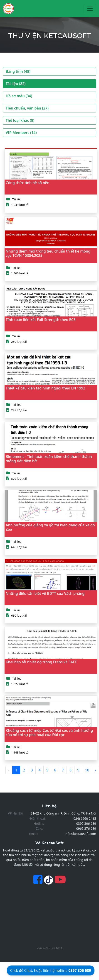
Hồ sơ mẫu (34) (19, 96)
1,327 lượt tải (20, 684)
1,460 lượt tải (20, 273)
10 (87, 770)
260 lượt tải (19, 342)
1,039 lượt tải (20, 205)
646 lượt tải (19, 547)
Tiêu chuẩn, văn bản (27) (27, 108)
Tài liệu (17, 199)
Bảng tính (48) (18, 71)
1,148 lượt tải (20, 752)
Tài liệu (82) (16, 84)
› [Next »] (95, 770)
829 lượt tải (19, 479)
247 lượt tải (19, 410)
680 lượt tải (19, 615)
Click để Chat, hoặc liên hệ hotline (51, 970)
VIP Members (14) (21, 133)
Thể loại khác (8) (20, 120)
